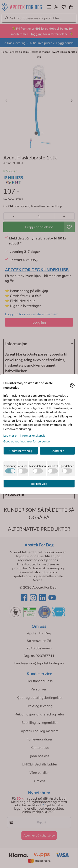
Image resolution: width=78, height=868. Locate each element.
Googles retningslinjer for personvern (28, 441)
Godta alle (57, 451)
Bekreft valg (39, 483)
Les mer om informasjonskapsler (25, 435)
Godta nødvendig (21, 451)
